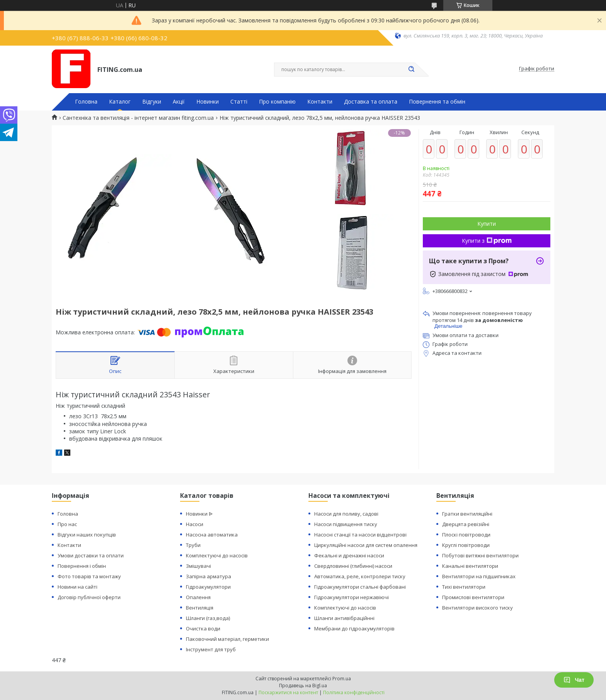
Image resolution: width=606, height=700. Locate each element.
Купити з (487, 241)
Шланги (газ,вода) (208, 618)
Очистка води (203, 628)
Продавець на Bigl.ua (303, 686)
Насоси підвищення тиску (346, 524)
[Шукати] (411, 70)
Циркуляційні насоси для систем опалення (366, 545)
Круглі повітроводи (466, 545)
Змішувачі (198, 566)
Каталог (120, 102)
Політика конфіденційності (354, 692)
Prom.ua (342, 679)
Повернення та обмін (437, 102)
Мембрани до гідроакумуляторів (354, 628)
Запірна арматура (209, 576)
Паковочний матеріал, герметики (227, 639)
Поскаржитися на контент (288, 692)
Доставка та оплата (371, 102)
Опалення (198, 597)
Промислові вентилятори (473, 597)
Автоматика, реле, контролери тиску (360, 576)
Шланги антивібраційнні (344, 618)
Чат (574, 680)
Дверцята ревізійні (466, 524)
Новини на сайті (77, 587)
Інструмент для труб (211, 649)
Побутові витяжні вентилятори (480, 555)
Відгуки (152, 102)
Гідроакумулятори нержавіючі (352, 597)
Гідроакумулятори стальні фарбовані (360, 587)
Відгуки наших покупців (87, 535)
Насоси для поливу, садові (346, 514)
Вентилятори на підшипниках (479, 576)
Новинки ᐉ (199, 514)
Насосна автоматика (212, 535)
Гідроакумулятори (208, 587)
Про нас (67, 524)
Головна (86, 102)
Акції (179, 102)
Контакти (320, 102)
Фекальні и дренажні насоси (349, 555)
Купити (487, 224)
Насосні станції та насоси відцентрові (360, 535)
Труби (193, 545)
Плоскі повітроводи (466, 535)
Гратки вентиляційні (467, 514)
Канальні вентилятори (470, 566)
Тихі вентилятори (464, 587)
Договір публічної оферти (89, 597)
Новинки (208, 102)
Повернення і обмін (82, 566)
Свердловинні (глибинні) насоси (353, 566)
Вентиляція (200, 608)
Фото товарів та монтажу (89, 576)
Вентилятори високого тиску (477, 608)
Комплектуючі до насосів (217, 555)
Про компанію (277, 102)
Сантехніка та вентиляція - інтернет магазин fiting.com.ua (138, 118)
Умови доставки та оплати (91, 555)
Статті (239, 102)
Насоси (195, 524)
